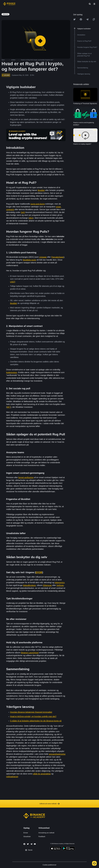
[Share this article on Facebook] (81, 19)
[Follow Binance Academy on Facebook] (24, 844)
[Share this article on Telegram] (87, 19)
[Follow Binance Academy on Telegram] (31, 844)
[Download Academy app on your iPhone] (56, 849)
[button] (94, 4)
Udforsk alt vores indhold (49, 804)
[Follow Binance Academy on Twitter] (28, 844)
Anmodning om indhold (46, 833)
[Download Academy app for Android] (68, 849)
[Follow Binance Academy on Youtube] (35, 844)
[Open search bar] (89, 4)
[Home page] (9, 4)
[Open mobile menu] (94, 4)
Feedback (42, 837)
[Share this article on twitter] (74, 19)
